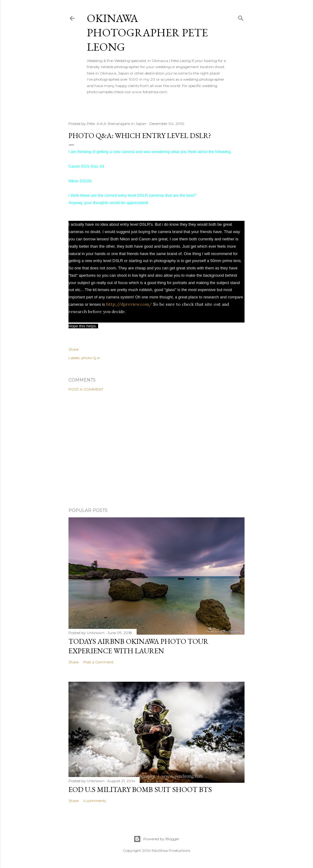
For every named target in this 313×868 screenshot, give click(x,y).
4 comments (94, 801)
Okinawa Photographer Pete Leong (147, 33)
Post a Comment (86, 389)
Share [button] (74, 349)
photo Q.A (91, 358)
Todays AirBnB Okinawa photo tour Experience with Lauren (138, 646)
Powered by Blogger (156, 839)
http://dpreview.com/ (129, 304)
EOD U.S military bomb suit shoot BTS (140, 789)
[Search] (241, 17)
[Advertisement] (156, 450)
